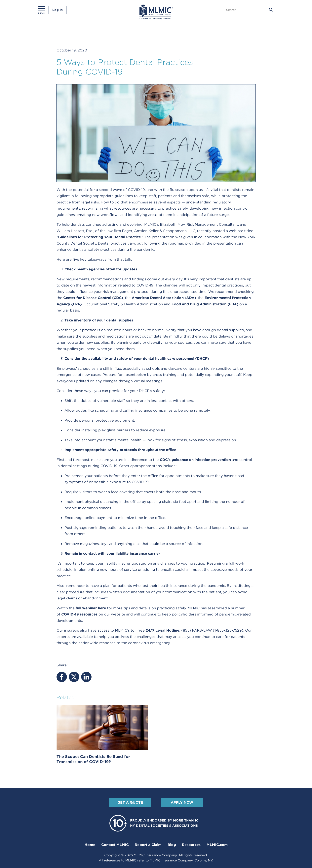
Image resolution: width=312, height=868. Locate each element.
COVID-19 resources (79, 614)
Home (90, 845)
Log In (58, 10)
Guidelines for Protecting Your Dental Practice (99, 237)
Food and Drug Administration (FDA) (205, 304)
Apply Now (182, 802)
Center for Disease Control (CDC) (93, 298)
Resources (191, 845)
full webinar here (91, 608)
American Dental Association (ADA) (164, 298)
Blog (172, 845)
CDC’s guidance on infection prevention (195, 460)
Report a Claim (148, 845)
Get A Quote (130, 802)
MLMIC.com (217, 845)
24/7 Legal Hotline (162, 630)
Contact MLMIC (115, 845)
